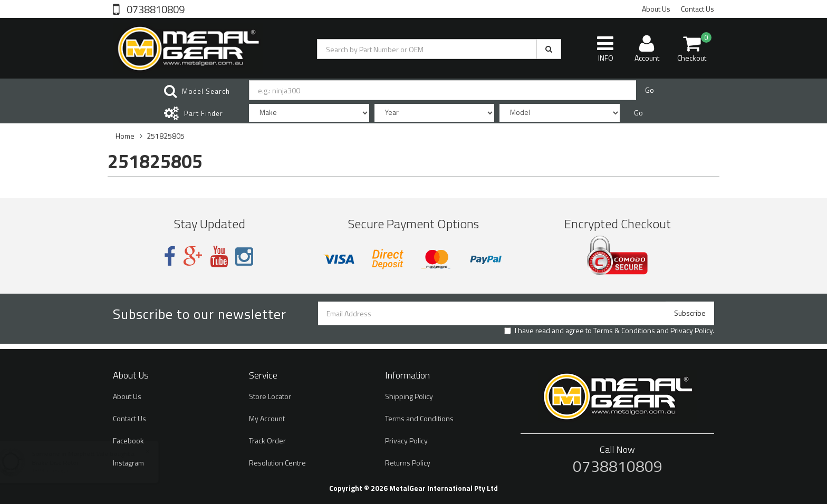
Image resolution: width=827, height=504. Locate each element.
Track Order (267, 440)
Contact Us (698, 9)
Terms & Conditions (624, 330)
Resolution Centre (277, 463)
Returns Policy (408, 463)
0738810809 (155, 8)
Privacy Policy (691, 330)
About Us (656, 9)
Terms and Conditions (419, 418)
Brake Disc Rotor (65, 463)
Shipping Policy (409, 396)
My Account (267, 418)
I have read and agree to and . (609, 331)
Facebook (128, 440)
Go (650, 90)
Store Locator (270, 396)
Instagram (128, 463)
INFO (605, 49)
